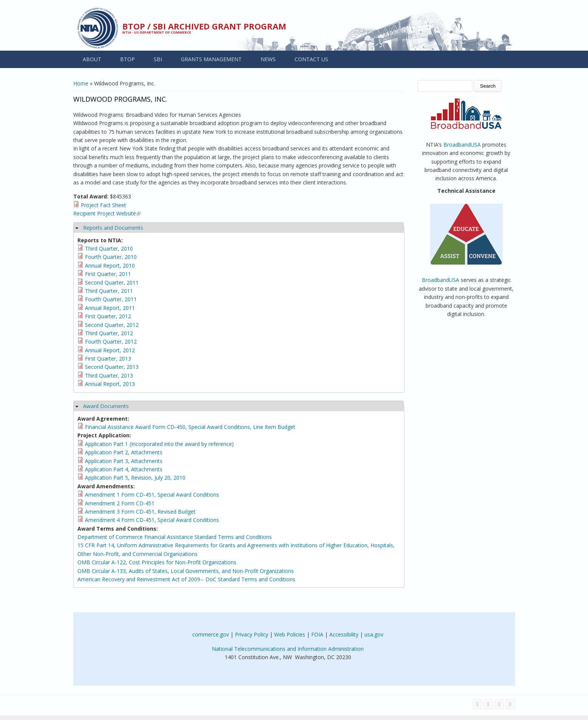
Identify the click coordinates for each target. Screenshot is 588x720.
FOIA (317, 634)
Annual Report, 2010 (110, 266)
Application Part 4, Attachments (124, 469)
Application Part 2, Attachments (124, 452)
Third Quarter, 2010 (109, 249)
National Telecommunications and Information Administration (288, 649)
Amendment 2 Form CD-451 (120, 503)
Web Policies (290, 634)
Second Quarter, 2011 (112, 283)
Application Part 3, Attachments (124, 461)
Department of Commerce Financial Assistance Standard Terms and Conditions (175, 537)
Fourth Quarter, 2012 (111, 341)
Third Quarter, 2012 (109, 333)
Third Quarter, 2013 (109, 375)
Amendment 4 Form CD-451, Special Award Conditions (152, 520)
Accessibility (344, 634)
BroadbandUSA (462, 145)
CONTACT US (311, 59)
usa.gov (374, 634)
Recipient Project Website (107, 213)
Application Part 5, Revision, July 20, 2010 (135, 478)
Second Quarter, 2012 (112, 325)
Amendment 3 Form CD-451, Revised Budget (140, 512)
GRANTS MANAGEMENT (211, 59)
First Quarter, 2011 (108, 274)
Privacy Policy (252, 634)
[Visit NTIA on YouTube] (499, 704)
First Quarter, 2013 (108, 358)
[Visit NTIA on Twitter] (488, 704)
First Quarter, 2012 (108, 316)
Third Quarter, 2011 (109, 291)
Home (81, 83)
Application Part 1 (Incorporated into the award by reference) (159, 444)
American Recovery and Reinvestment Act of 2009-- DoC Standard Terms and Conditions (186, 579)
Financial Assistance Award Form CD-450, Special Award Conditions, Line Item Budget (190, 427)
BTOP (127, 59)
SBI (158, 59)
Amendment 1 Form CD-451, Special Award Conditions (152, 495)
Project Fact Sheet (103, 205)
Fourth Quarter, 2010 (111, 257)
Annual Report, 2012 (110, 350)
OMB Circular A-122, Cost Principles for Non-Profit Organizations (157, 562)
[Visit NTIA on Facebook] (478, 704)
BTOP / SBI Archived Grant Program (204, 26)
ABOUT (92, 59)
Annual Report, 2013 (110, 384)
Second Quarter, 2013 (112, 367)
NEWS (268, 59)
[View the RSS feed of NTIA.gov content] (510, 704)
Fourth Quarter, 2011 (111, 299)
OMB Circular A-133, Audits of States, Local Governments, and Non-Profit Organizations (186, 571)
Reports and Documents (113, 228)
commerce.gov (211, 634)
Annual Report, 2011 (110, 308)
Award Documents (106, 406)
